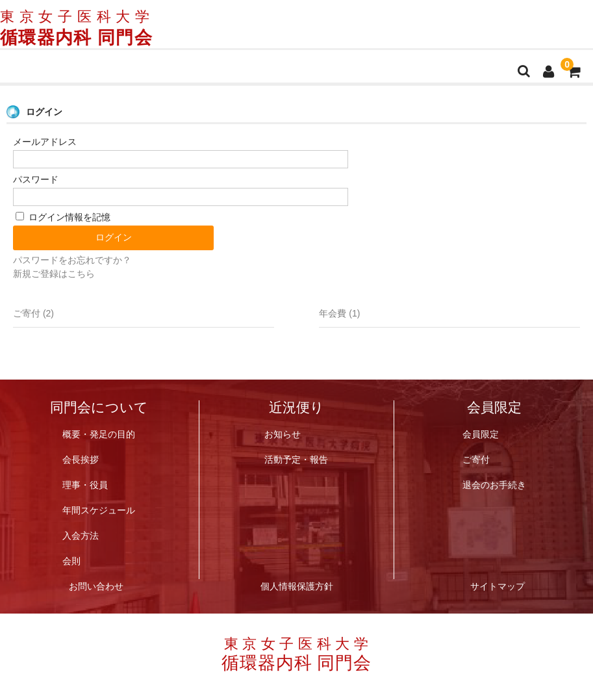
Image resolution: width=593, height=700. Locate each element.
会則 (71, 561)
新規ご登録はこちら (54, 274)
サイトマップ (498, 586)
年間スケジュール (99, 510)
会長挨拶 (81, 459)
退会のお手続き (494, 485)
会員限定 (494, 408)
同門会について (99, 408)
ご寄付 (476, 459)
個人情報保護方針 (297, 586)
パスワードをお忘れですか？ (72, 260)
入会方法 (81, 535)
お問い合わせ (96, 586)
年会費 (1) (339, 313)
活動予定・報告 (296, 459)
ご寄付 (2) (33, 313)
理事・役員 (85, 485)
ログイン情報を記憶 (63, 217)
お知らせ (283, 434)
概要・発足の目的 (99, 434)
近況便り (296, 408)
